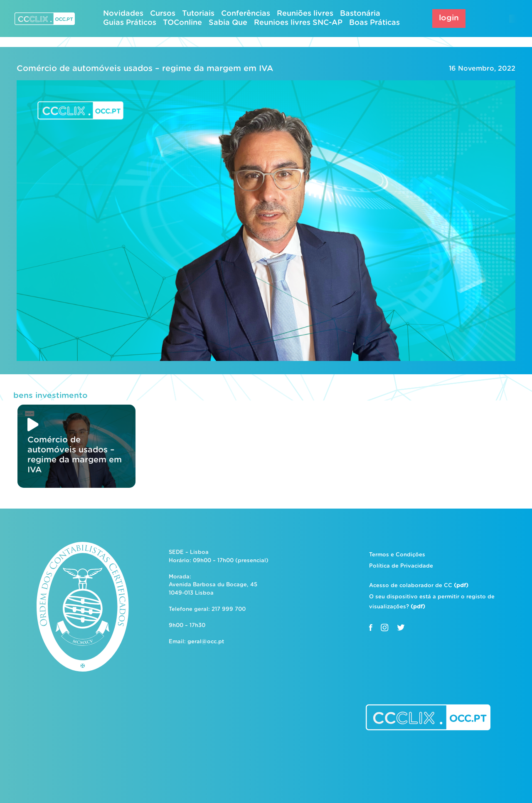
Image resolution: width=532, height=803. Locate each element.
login (449, 18)
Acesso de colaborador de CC (419, 586)
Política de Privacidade (401, 566)
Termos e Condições (397, 555)
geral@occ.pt (206, 642)
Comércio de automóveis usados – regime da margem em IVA (145, 69)
